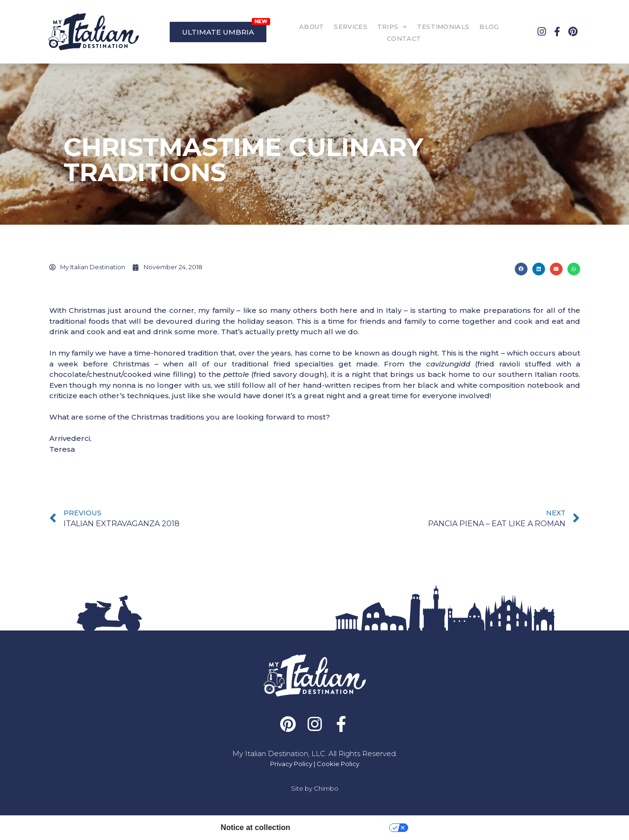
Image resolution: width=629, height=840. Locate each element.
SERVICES (350, 27)
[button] (521, 269)
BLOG (489, 27)
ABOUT (312, 27)
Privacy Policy (291, 764)
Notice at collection (256, 827)
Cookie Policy (338, 764)
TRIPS (392, 27)
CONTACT (404, 38)
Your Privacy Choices (344, 827)
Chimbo (326, 788)
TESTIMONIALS (443, 27)
